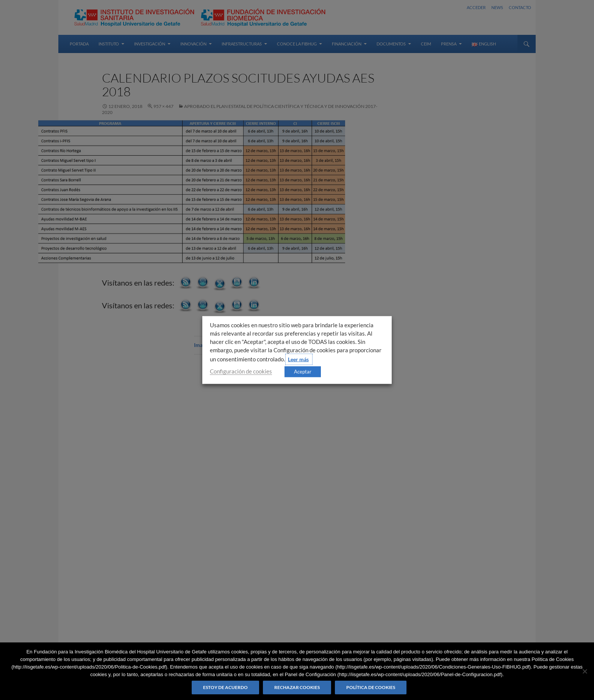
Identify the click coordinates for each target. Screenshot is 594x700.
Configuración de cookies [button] (241, 371)
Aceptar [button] (303, 372)
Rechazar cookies (297, 687)
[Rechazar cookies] (585, 671)
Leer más (298, 359)
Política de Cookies (371, 687)
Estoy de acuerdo (225, 687)
